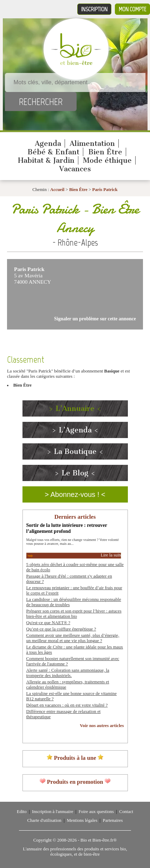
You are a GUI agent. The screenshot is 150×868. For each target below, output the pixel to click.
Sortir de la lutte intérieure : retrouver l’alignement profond (67, 528)
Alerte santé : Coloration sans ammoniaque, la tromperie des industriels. (68, 673)
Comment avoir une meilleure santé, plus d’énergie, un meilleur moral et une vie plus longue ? (73, 638)
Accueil (57, 190)
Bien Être (105, 152)
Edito (22, 812)
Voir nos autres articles (102, 726)
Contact (126, 812)
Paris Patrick (105, 190)
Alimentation (92, 143)
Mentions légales (82, 820)
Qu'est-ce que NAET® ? (48, 623)
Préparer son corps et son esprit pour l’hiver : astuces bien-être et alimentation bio (74, 614)
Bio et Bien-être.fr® (99, 840)
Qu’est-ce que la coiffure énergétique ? (61, 629)
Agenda (48, 143)
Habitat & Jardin (46, 160)
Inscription (94, 9)
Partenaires (113, 820)
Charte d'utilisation (44, 820)
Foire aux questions (96, 812)
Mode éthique (107, 160)
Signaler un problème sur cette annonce (95, 319)
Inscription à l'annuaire (53, 812)
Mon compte (132, 9)
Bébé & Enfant (53, 152)
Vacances (75, 169)
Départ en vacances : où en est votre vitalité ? (67, 705)
